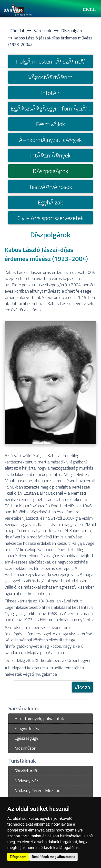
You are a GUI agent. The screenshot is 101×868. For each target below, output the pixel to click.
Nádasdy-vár (26, 781)
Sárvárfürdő (26, 771)
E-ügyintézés (27, 728)
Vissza (82, 687)
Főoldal (17, 31)
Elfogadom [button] (18, 857)
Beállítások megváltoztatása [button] (53, 857)
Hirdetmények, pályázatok (39, 718)
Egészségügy (26, 738)
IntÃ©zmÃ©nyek (50, 155)
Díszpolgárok (73, 31)
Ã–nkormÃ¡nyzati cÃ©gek (50, 140)
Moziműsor (25, 748)
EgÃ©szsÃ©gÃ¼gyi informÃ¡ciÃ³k (50, 108)
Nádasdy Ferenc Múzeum (38, 790)
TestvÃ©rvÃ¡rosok (50, 187)
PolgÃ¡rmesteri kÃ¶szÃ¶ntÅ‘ (50, 61)
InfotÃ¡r (50, 93)
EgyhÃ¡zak (50, 202)
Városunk (43, 31)
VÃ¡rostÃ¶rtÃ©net (50, 77)
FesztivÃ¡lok (50, 124)
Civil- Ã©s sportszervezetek (50, 218)
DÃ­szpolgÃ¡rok (50, 171)
